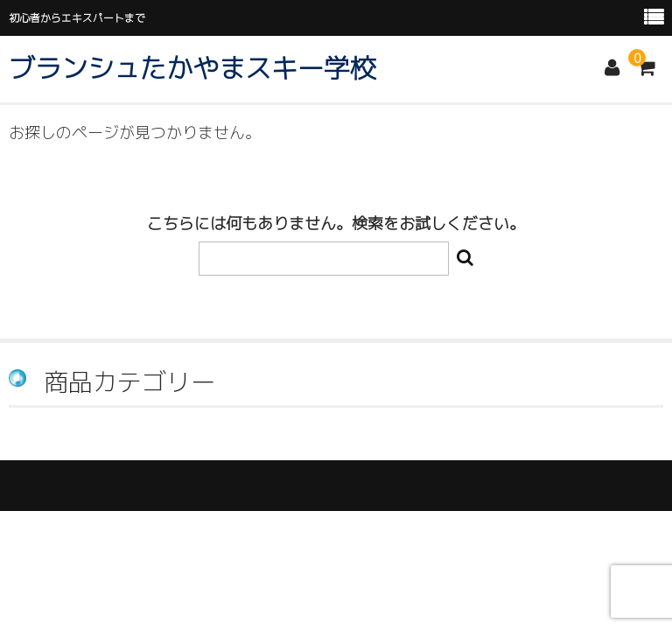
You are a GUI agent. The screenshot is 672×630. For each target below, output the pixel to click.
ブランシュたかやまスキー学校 (192, 68)
